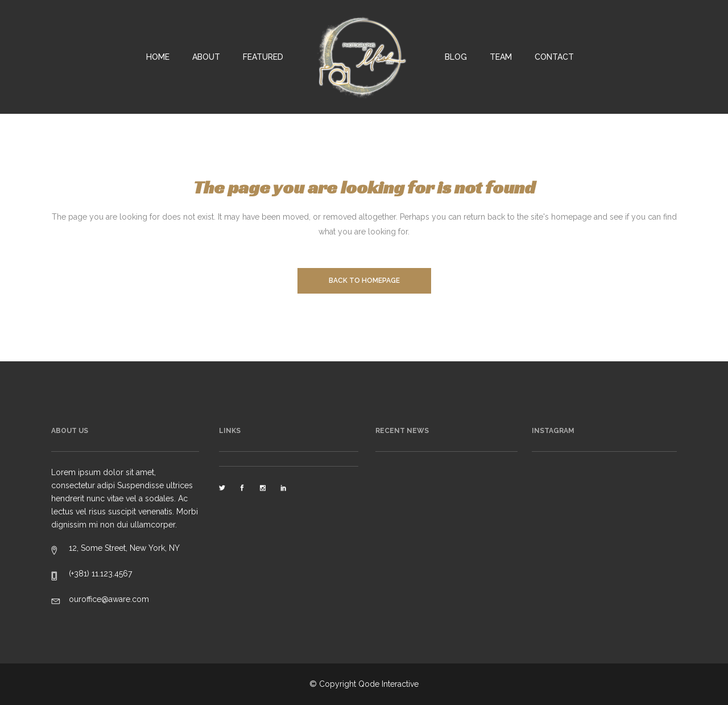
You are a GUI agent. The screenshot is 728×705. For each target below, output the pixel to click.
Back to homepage (364, 281)
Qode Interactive (388, 684)
